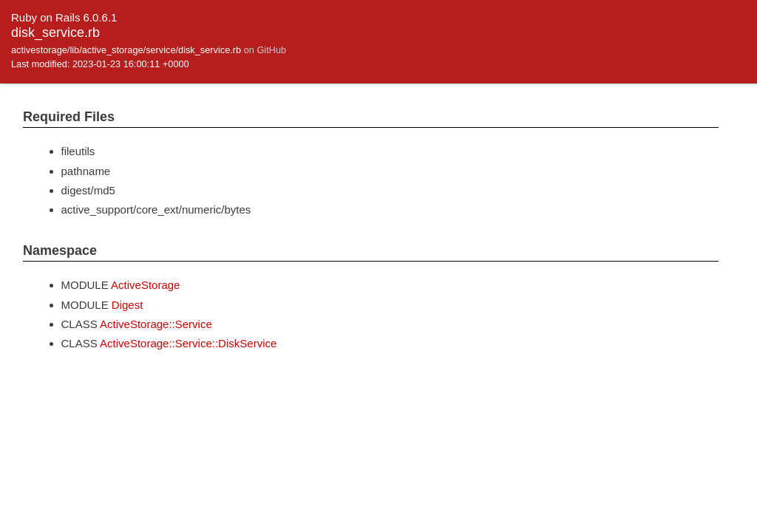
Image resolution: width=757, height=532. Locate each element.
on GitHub (265, 50)
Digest (128, 305)
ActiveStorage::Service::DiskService (188, 343)
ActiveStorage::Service (156, 324)
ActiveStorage (145, 285)
